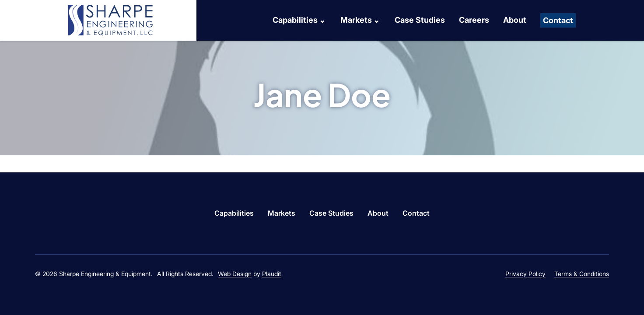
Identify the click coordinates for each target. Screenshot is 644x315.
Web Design (235, 274)
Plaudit (272, 274)
